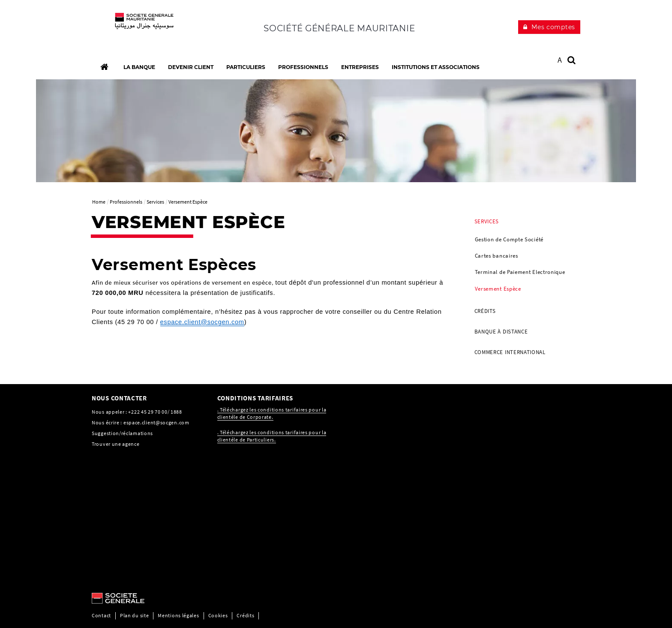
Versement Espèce (498, 289)
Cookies (218, 615)
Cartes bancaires (496, 256)
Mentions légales (178, 615)
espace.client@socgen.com (156, 422)
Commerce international (510, 352)
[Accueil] (104, 67)
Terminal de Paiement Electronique (520, 272)
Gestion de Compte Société (509, 239)
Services (487, 221)
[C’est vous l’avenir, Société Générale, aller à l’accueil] (148, 26)
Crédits (485, 311)
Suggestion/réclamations (122, 433)
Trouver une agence (116, 444)
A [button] (560, 60)
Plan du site (134, 615)
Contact (101, 615)
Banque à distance (501, 332)
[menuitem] (524, 256)
